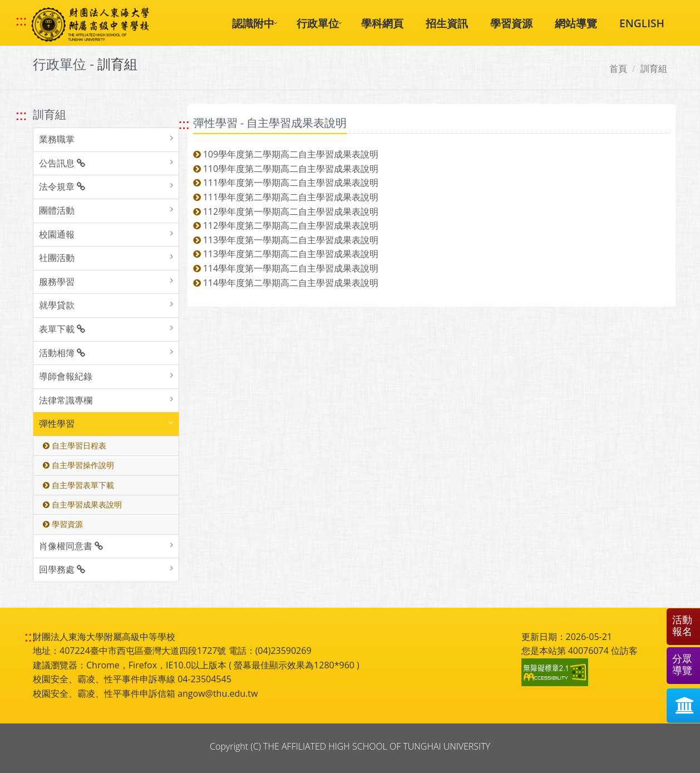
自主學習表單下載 (78, 485)
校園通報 (57, 234)
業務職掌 (57, 139)
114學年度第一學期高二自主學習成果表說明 (286, 268)
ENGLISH (642, 23)
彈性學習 (57, 424)
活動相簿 (62, 353)
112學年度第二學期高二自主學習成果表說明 (286, 225)
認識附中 (253, 23)
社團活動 (57, 258)
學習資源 (511, 23)
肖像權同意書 (71, 546)
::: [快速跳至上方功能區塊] (21, 21)
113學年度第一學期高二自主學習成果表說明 (286, 240)
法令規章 (62, 186)
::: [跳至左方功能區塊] (21, 115)
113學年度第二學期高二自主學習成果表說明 (286, 254)
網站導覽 (576, 23)
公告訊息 (62, 163)
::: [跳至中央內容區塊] (184, 124)
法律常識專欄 (66, 400)
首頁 (618, 68)
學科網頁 (382, 23)
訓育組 (654, 68)
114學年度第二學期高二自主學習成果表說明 (286, 283)
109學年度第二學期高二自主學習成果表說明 (286, 154)
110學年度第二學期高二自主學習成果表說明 (286, 169)
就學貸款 (57, 305)
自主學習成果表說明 (82, 504)
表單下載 (62, 329)
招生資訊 (447, 23)
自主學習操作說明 (78, 465)
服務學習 (57, 282)
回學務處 (62, 569)
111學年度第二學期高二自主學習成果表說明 (286, 197)
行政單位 (318, 23)
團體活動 (57, 210)
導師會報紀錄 (66, 376)
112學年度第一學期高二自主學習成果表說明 (286, 211)
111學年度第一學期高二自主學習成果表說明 (286, 183)
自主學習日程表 (75, 445)
